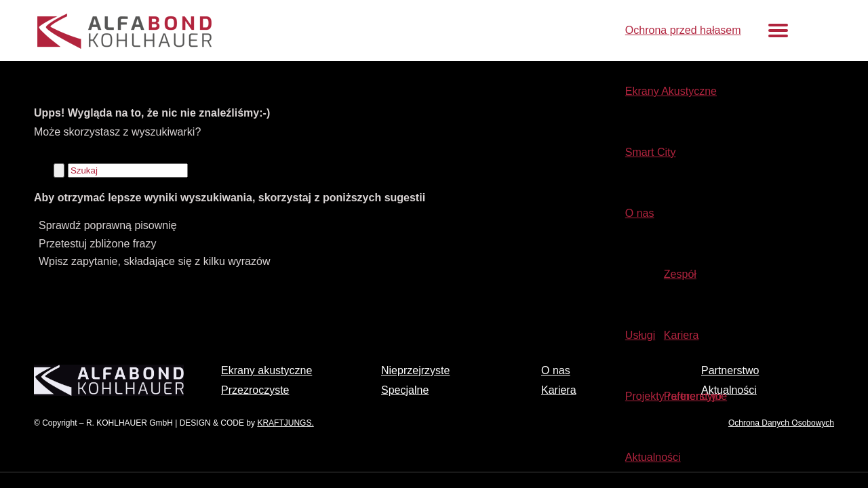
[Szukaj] (128, 170)
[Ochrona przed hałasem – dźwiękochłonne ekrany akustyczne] (225, 42)
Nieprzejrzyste (415, 370)
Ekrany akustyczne (267, 370)
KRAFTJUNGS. (285, 423)
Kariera (559, 390)
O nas (556, 370)
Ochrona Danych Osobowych (781, 423)
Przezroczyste (255, 390)
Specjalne (405, 390)
